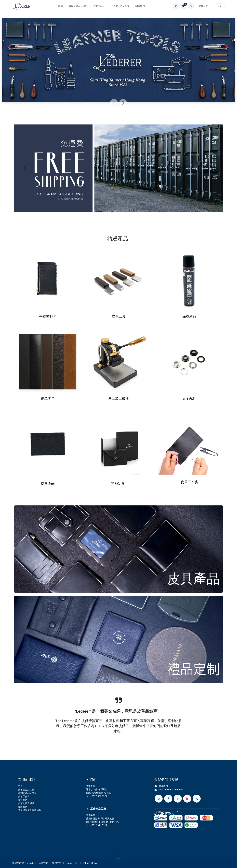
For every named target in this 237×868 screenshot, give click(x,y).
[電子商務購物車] (176, 6)
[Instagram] (159, 799)
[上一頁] (114, 103)
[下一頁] (123, 103)
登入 (220, 6)
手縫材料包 (48, 316)
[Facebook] (168, 799)
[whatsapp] (178, 799)
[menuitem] (61, 6)
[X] (197, 799)
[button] (191, 6)
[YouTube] (187, 799)
